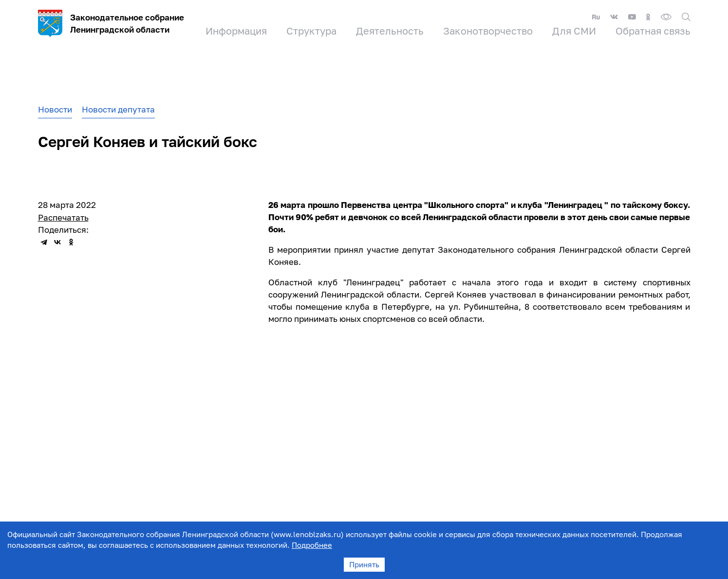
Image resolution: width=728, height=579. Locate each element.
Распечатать (63, 217)
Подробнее (312, 545)
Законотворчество (488, 31)
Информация (236, 31)
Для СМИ (574, 31)
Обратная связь (653, 31)
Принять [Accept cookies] (364, 564)
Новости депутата (118, 109)
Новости (55, 109)
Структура (311, 31)
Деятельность (390, 31)
